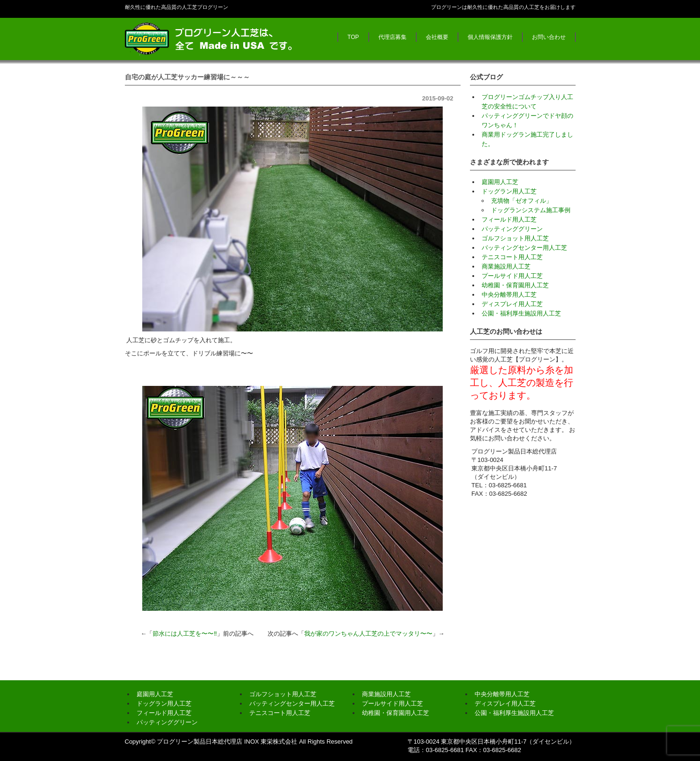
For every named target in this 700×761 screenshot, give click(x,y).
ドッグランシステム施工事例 (531, 210)
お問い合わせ (549, 37)
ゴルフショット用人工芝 (515, 238)
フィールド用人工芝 (509, 219)
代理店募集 (392, 37)
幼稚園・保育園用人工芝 (515, 285)
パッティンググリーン (512, 229)
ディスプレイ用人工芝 (512, 304)
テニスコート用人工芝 (512, 257)
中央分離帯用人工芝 (509, 295)
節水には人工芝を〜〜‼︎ (185, 634)
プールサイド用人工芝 (512, 276)
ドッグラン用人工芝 (509, 191)
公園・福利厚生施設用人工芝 (521, 313)
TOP (353, 37)
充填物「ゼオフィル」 (522, 201)
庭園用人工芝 (500, 182)
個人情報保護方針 (490, 37)
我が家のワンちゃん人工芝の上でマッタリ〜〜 (368, 634)
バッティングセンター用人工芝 (524, 248)
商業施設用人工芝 (506, 266)
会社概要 (437, 37)
